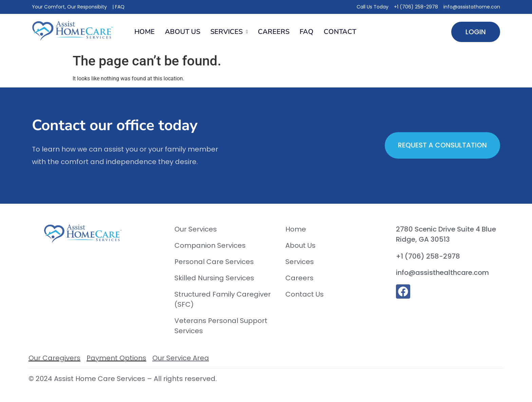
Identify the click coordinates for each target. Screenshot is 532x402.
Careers (274, 32)
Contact (340, 32)
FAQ (307, 32)
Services (229, 32)
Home (145, 32)
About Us (183, 32)
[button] (229, 32)
